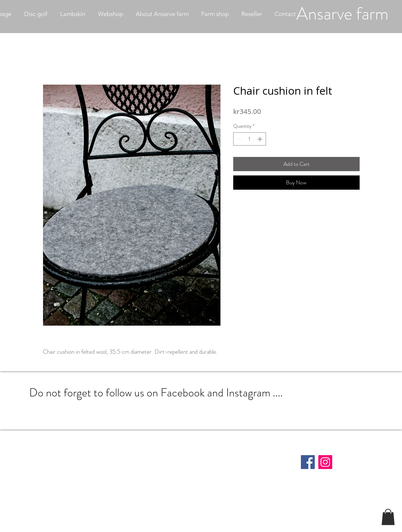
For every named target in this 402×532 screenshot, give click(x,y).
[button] (388, 517)
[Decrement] (239, 139)
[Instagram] (325, 462)
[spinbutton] (250, 139)
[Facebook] (308, 462)
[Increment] (260, 139)
